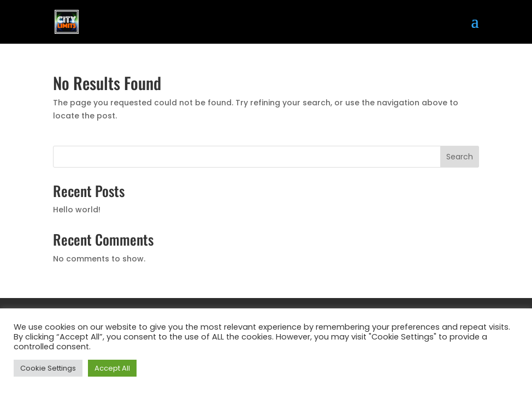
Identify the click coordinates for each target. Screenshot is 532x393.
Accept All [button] (112, 368)
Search (460, 157)
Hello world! (77, 210)
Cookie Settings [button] (48, 368)
